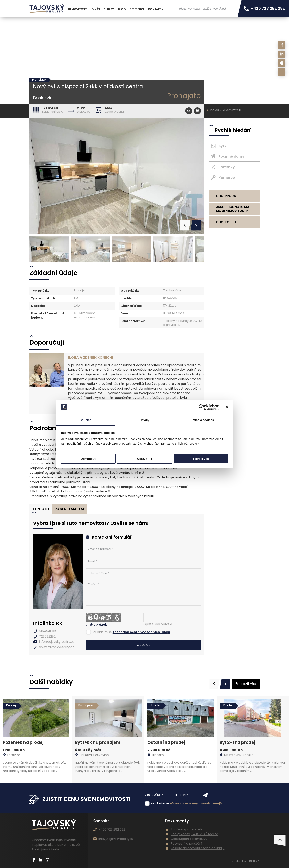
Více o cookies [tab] (203, 420)
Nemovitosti (232, 110)
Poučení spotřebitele (187, 829)
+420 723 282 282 (112, 830)
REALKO (254, 861)
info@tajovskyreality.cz (57, 642)
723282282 (47, 636)
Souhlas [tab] (85, 420)
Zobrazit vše (246, 684)
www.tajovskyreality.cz (57, 647)
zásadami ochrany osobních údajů (141, 632)
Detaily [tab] (144, 420)
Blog (122, 9)
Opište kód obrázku (158, 624)
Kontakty (156, 9)
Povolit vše (201, 459)
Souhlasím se (102, 632)
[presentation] (215, 684)
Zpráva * (143, 593)
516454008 (48, 631)
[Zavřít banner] (227, 407)
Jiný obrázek (96, 624)
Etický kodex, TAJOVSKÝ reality (194, 834)
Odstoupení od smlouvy (189, 839)
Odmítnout (88, 459)
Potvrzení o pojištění (186, 844)
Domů (215, 110)
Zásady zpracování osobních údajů (197, 848)
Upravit (145, 459)
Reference (137, 9)
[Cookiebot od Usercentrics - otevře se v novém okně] (201, 407)
